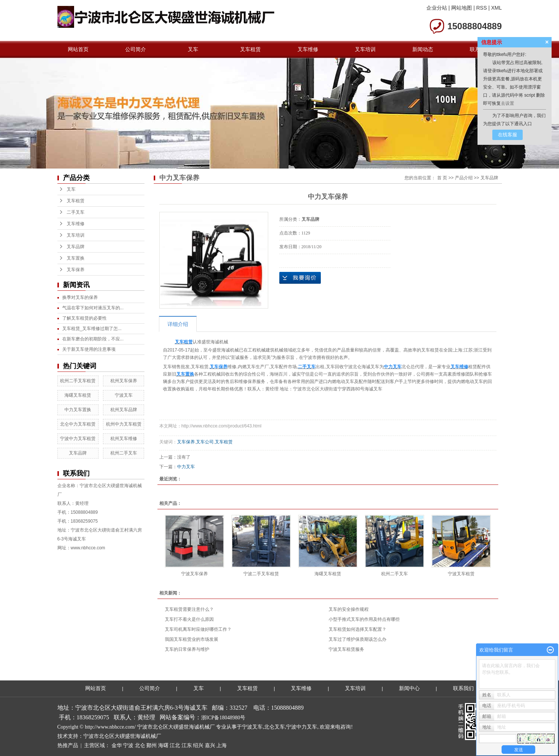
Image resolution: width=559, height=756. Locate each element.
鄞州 (152, 745)
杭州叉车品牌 (124, 410)
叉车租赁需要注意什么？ (189, 609)
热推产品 (68, 745)
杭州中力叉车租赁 (124, 424)
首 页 (442, 178)
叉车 (193, 49)
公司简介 (136, 49)
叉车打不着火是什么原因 (189, 619)
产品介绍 (464, 178)
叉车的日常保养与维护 (187, 649)
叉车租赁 (250, 49)
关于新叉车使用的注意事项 (89, 349)
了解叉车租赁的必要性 (84, 318)
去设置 (508, 103)
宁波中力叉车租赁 (78, 439)
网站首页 (78, 49)
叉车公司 (205, 442)
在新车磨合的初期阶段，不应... (93, 339)
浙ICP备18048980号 (223, 718)
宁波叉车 (124, 395)
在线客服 (508, 135)
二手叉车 (76, 212)
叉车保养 (76, 270)
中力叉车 (186, 467)
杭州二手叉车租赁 (78, 381)
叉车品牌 (76, 247)
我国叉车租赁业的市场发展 (192, 639)
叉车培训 (365, 49)
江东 (187, 745)
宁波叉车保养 (194, 574)
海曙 (163, 745)
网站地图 (462, 8)
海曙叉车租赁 (78, 395)
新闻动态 (423, 49)
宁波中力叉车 (302, 727)
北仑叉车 (274, 727)
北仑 (140, 745)
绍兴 (198, 745)
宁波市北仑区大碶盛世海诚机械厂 (122, 736)
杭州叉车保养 (124, 381)
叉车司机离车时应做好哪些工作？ (198, 629)
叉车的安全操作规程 (349, 609)
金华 (117, 745)
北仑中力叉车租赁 (78, 424)
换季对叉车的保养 (80, 297)
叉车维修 (308, 49)
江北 (175, 745)
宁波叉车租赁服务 (346, 649)
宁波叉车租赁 (461, 574)
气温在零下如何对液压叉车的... (93, 308)
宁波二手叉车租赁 (261, 574)
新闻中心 (409, 688)
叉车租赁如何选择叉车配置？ (357, 629)
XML (497, 8)
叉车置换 (76, 258)
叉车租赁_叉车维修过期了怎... (92, 329)
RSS (481, 8)
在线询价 (300, 278)
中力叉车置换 (78, 410)
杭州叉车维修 (124, 439)
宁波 (128, 745)
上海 (222, 745)
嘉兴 (210, 745)
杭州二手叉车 (124, 453)
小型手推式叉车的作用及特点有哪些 (364, 619)
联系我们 (463, 688)
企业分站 (437, 8)
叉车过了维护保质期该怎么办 (357, 639)
